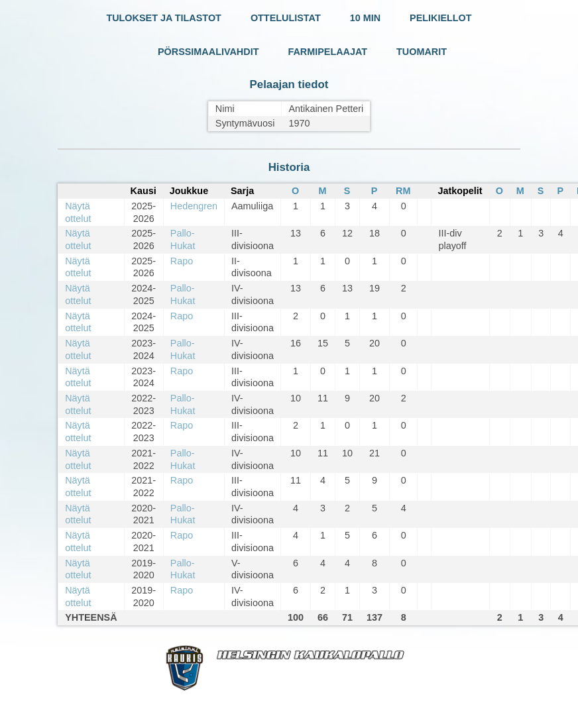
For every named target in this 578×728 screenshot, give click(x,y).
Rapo (182, 261)
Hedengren (194, 206)
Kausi (144, 191)
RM (403, 191)
